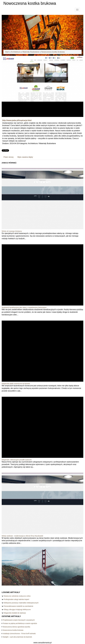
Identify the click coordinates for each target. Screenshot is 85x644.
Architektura (16, 52)
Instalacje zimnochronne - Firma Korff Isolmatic (19, 634)
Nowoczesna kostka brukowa (53, 52)
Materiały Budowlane (31, 52)
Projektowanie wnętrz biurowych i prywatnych (19, 620)
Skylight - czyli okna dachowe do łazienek (17, 637)
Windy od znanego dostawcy (12, 231)
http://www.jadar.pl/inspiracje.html (17, 120)
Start (7, 52)
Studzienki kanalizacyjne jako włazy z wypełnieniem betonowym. (24, 307)
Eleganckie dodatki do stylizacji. (15, 613)
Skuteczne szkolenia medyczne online (17, 596)
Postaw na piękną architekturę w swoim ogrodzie (20, 623)
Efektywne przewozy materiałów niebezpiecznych (21, 603)
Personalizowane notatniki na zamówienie (19, 606)
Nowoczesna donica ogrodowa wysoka (16, 627)
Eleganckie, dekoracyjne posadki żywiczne (17, 460)
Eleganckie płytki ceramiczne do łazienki (16, 384)
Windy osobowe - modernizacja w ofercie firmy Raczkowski (22, 536)
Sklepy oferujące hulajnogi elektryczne (17, 610)
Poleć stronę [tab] (9, 157)
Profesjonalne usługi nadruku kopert (16, 599)
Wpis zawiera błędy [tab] (25, 157)
